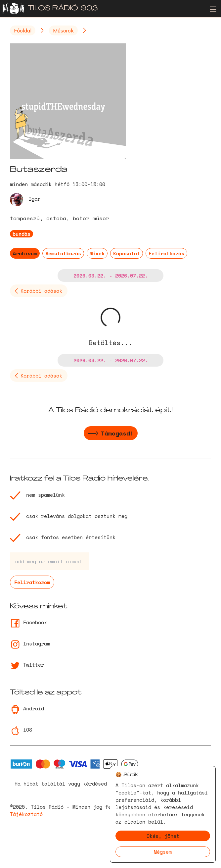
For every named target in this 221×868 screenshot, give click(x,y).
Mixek (97, 253)
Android (27, 708)
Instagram (30, 643)
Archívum (25, 253)
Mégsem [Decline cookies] (163, 852)
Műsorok (63, 30)
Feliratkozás (166, 253)
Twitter (27, 665)
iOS (21, 730)
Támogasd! (111, 434)
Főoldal (23, 30)
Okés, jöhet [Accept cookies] (163, 836)
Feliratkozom (32, 582)
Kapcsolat (127, 253)
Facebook (28, 622)
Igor (34, 199)
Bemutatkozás (63, 253)
